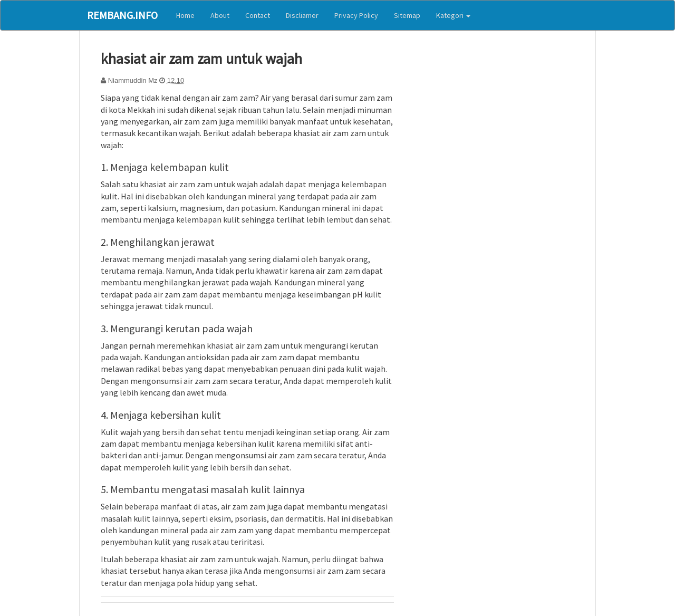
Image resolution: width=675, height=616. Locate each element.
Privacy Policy (356, 15)
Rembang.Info (122, 15)
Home (185, 15)
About (220, 15)
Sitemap (407, 15)
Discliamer (302, 15)
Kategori (453, 15)
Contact (258, 15)
